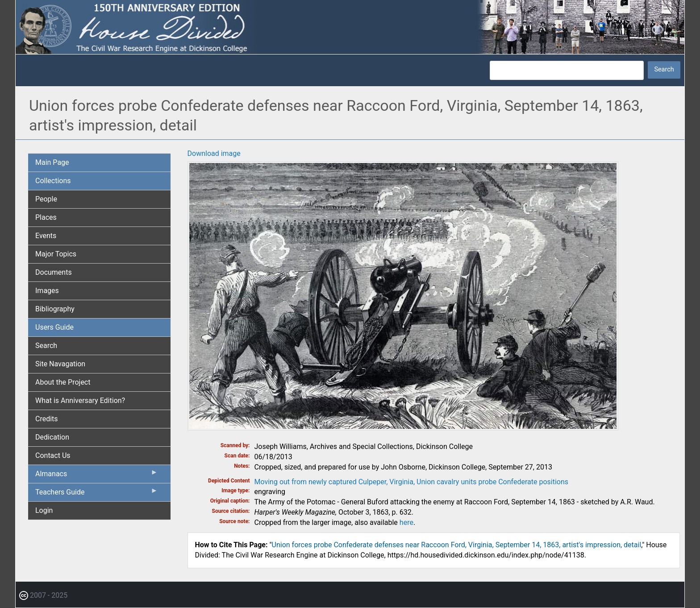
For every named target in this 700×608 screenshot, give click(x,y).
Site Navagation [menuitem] (60, 364)
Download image (214, 153)
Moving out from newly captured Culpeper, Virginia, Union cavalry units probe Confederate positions (412, 482)
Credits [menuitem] (47, 419)
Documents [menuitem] (54, 272)
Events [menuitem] (46, 236)
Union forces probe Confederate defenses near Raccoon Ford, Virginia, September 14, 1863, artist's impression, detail (457, 545)
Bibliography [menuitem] (55, 309)
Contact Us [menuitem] (53, 455)
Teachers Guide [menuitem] (97, 494)
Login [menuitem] (44, 510)
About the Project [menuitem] (63, 382)
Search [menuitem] (46, 346)
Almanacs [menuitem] (97, 476)
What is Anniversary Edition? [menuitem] (80, 400)
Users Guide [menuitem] (54, 327)
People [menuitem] (46, 199)
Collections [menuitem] (53, 181)
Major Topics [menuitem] (56, 254)
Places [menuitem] (46, 217)
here (406, 522)
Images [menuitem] (47, 291)
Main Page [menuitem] (52, 162)
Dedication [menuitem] (52, 437)
